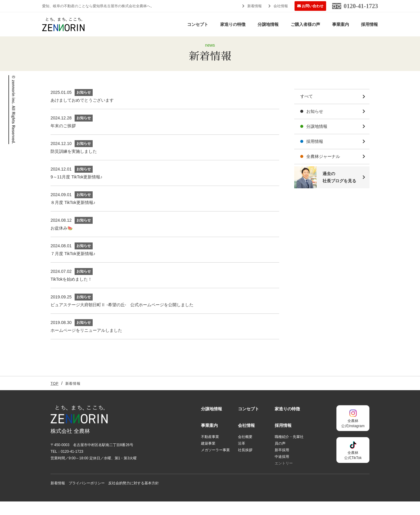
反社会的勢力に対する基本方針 (134, 497)
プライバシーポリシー (87, 497)
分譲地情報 (268, 24)
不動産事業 (210, 450)
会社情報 (281, 6)
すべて (307, 110)
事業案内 (341, 24)
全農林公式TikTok (353, 463)
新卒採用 (282, 464)
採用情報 (369, 24)
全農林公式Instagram (353, 432)
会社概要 (245, 450)
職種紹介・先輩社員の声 (289, 454)
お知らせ (315, 125)
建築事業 (208, 457)
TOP (54, 397)
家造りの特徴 (233, 24)
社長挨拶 (245, 464)
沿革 (242, 457)
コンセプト (198, 24)
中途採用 (282, 470)
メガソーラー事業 (215, 464)
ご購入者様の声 (305, 24)
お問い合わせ (313, 6)
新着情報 (255, 6)
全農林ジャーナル (323, 170)
